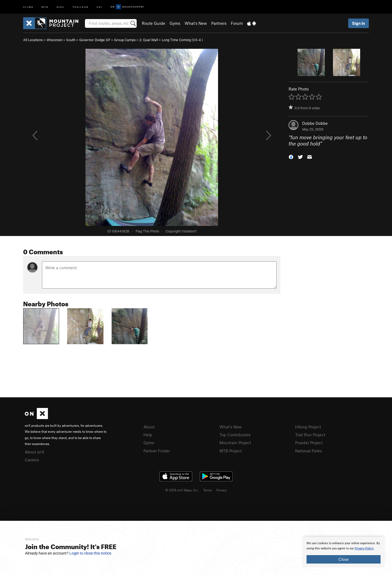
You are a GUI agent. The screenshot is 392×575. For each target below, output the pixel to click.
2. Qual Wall (149, 40)
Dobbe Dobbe (315, 123)
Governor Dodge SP (95, 40)
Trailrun (80, 7)
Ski (99, 7)
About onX (35, 452)
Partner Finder (157, 451)
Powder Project (309, 443)
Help (148, 435)
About (149, 427)
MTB (45, 7)
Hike (60, 7)
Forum (237, 23)
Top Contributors (235, 435)
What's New (196, 23)
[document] (344, 552)
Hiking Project (308, 427)
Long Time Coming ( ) (182, 40)
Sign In (359, 23)
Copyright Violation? (181, 231)
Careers (32, 460)
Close (344, 559)
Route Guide (154, 23)
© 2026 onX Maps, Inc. (182, 490)
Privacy (222, 490)
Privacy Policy (364, 548)
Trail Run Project (310, 435)
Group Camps (125, 40)
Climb (28, 7)
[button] (291, 156)
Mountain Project (235, 443)
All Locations (33, 40)
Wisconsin (54, 40)
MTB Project (231, 451)
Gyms (175, 23)
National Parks (308, 451)
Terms (207, 490)
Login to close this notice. (91, 553)
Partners (219, 23)
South (71, 40)
